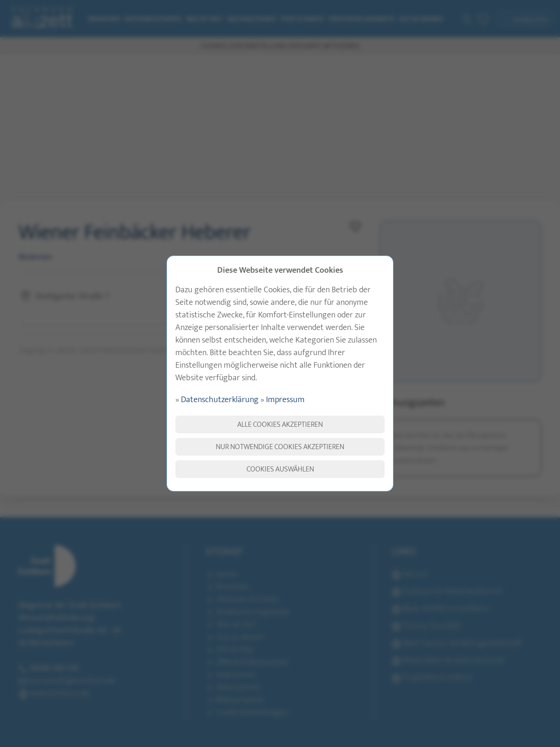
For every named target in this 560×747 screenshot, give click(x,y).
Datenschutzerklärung (220, 400)
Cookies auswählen (280, 469)
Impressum (285, 400)
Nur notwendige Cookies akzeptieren (280, 447)
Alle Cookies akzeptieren (280, 424)
